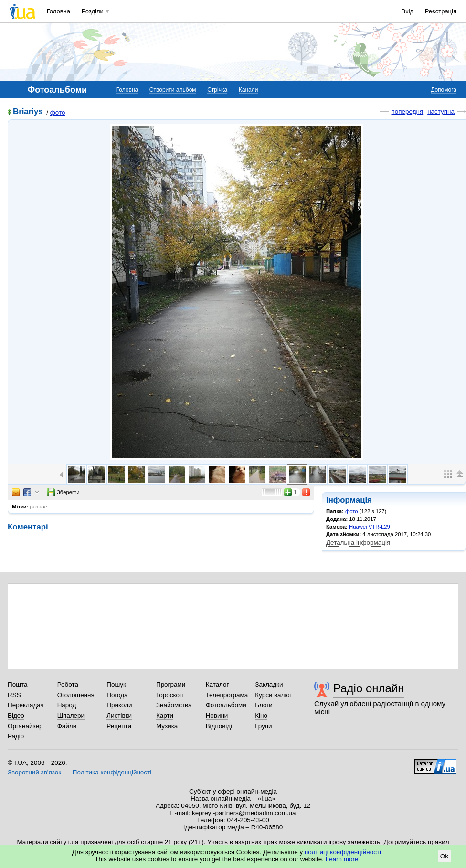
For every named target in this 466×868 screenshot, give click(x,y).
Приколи (119, 705)
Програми (171, 684)
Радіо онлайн (369, 688)
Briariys (28, 112)
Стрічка (217, 90)
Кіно (261, 715)
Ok (444, 856)
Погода (117, 695)
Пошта (17, 684)
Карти (165, 715)
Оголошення (76, 695)
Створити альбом (173, 90)
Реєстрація (441, 11)
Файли (67, 726)
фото (58, 112)
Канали (249, 90)
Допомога (444, 90)
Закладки (269, 684)
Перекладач (26, 705)
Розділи (93, 11)
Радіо (16, 736)
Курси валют (274, 695)
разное (39, 507)
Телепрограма (227, 695)
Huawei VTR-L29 (370, 527)
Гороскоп (169, 695)
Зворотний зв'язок (34, 772)
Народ (67, 705)
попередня (407, 111)
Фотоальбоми (226, 705)
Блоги (264, 705)
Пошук (116, 684)
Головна (58, 11)
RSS (14, 695)
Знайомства (174, 705)
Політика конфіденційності (112, 772)
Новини (217, 715)
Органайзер (25, 726)
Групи (263, 726)
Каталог (217, 684)
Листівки (119, 715)
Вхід (408, 11)
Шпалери (71, 715)
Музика (167, 726)
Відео (16, 715)
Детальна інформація (358, 543)
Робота (68, 684)
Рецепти (119, 726)
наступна (441, 111)
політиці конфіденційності (343, 852)
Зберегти (64, 492)
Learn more (342, 859)
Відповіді (219, 726)
